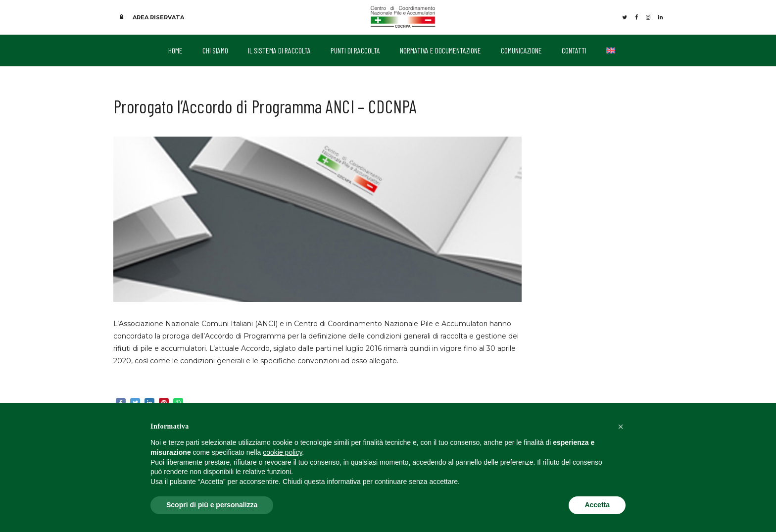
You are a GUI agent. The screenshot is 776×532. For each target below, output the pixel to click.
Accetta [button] (597, 505)
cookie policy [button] (282, 452)
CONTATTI (574, 50)
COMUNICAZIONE (521, 50)
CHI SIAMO (215, 50)
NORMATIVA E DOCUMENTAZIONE (440, 50)
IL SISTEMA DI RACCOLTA (279, 50)
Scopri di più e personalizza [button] (212, 505)
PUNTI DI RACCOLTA (355, 50)
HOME (175, 50)
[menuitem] (611, 50)
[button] (621, 427)
